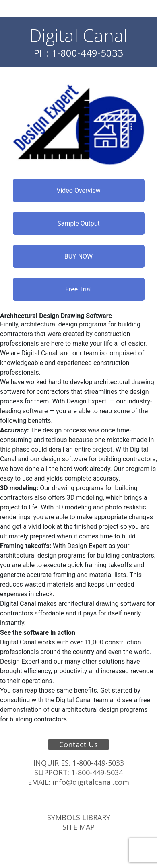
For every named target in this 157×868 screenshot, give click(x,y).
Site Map (78, 827)
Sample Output (78, 223)
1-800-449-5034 (97, 772)
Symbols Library (79, 817)
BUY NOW (79, 256)
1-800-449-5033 (98, 763)
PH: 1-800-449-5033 (78, 53)
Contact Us (78, 744)
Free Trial (78, 289)
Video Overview (78, 191)
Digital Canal (78, 35)
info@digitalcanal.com (91, 782)
